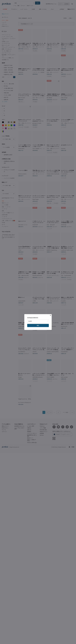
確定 (38, 325)
